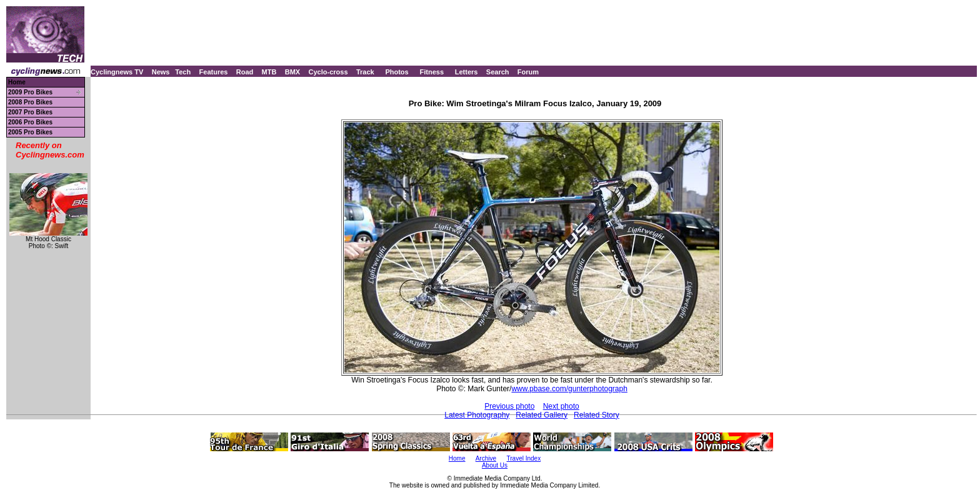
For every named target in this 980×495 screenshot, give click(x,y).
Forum (528, 72)
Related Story (597, 415)
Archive (486, 458)
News (161, 72)
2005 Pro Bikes (30, 132)
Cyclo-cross (328, 72)
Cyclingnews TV (117, 72)
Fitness (432, 72)
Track (365, 72)
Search (498, 72)
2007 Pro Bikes (30, 112)
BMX (292, 72)
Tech (183, 72)
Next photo (561, 406)
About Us (495, 465)
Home (17, 82)
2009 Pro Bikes (30, 92)
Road (245, 72)
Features (214, 72)
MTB (269, 72)
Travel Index (524, 458)
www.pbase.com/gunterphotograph (569, 389)
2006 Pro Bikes (30, 122)
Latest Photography (477, 415)
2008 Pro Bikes (30, 102)
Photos (397, 72)
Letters (467, 72)
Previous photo (509, 406)
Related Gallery (542, 415)
